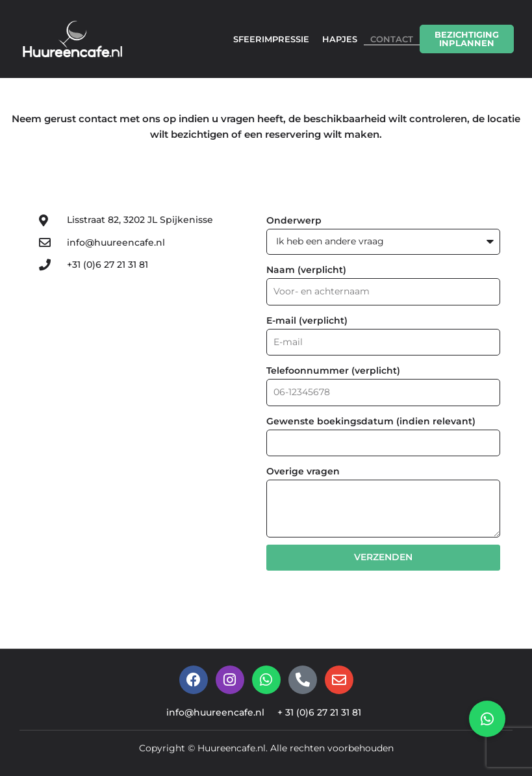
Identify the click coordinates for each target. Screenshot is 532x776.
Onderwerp (294, 220)
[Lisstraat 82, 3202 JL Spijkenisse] (133, 389)
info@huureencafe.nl (213, 716)
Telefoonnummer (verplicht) (333, 372)
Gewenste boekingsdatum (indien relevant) (371, 423)
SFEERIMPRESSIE (271, 39)
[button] (487, 719)
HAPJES (340, 39)
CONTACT (392, 39)
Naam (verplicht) (306, 270)
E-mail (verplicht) (307, 321)
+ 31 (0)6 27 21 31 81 (323, 716)
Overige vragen (303, 474)
